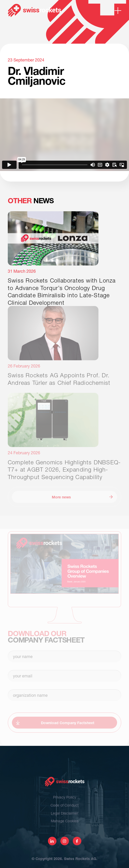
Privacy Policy (65, 797)
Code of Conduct (64, 805)
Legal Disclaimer (64, 813)
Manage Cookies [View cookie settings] (65, 821)
